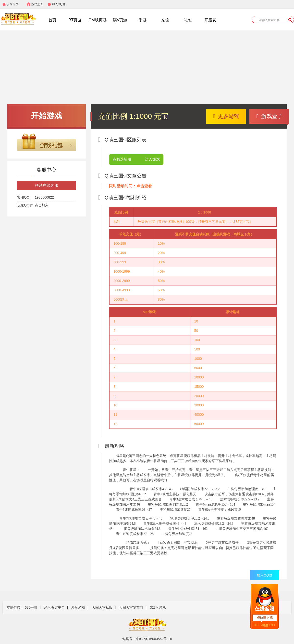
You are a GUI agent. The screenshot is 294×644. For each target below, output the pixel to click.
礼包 (188, 20)
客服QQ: (24, 197)
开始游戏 (47, 116)
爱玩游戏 (78, 607)
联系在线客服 (47, 185)
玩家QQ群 (25, 205)
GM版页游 (98, 20)
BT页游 (75, 20)
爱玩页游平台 (54, 607)
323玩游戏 (158, 607)
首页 (52, 20)
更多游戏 (226, 116)
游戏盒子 (37, 4)
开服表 (210, 20)
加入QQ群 (59, 4)
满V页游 (120, 20)
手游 (143, 20)
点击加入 (42, 205)
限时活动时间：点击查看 (131, 186)
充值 (165, 20)
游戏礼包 (47, 142)
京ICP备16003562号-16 (154, 639)
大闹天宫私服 (102, 607)
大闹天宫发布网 (131, 607)
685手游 (31, 607)
